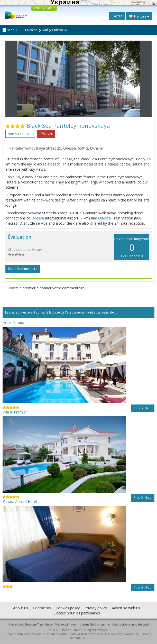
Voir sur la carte (20, 134)
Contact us (42, 608)
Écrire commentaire (23, 269)
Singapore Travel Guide (39, 624)
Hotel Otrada (13, 323)
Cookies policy (68, 608)
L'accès (117, 16)
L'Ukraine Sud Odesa (45, 30)
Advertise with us (126, 608)
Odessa (66, 159)
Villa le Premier (15, 412)
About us (21, 608)
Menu (10, 30)
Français (139, 16)
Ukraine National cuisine (94, 624)
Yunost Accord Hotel (20, 502)
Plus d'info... (143, 408)
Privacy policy (96, 608)
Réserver (46, 134)
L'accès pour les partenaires (77, 613)
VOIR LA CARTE (44, 8)
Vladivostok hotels (66, 624)
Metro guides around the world (131, 624)
